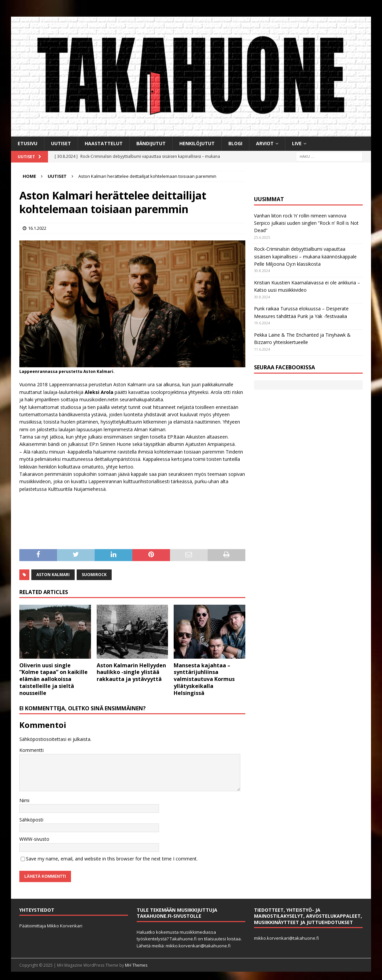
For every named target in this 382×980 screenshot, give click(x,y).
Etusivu (27, 143)
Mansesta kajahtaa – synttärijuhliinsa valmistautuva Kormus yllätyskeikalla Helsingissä (204, 679)
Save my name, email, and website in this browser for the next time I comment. (112, 859)
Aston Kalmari (53, 575)
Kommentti (31, 750)
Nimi (24, 800)
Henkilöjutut (197, 143)
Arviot (265, 143)
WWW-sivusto (34, 839)
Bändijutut (151, 143)
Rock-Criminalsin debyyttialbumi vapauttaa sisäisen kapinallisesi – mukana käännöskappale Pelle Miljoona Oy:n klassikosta (305, 256)
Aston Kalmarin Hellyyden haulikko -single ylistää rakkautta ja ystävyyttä (131, 672)
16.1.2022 (37, 228)
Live (297, 143)
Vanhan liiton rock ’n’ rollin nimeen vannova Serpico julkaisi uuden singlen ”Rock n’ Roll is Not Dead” (306, 223)
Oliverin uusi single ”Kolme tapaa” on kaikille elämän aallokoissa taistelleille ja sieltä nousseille (53, 679)
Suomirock (94, 575)
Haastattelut (104, 143)
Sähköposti (31, 820)
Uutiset (61, 143)
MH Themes (136, 965)
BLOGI (235, 143)
